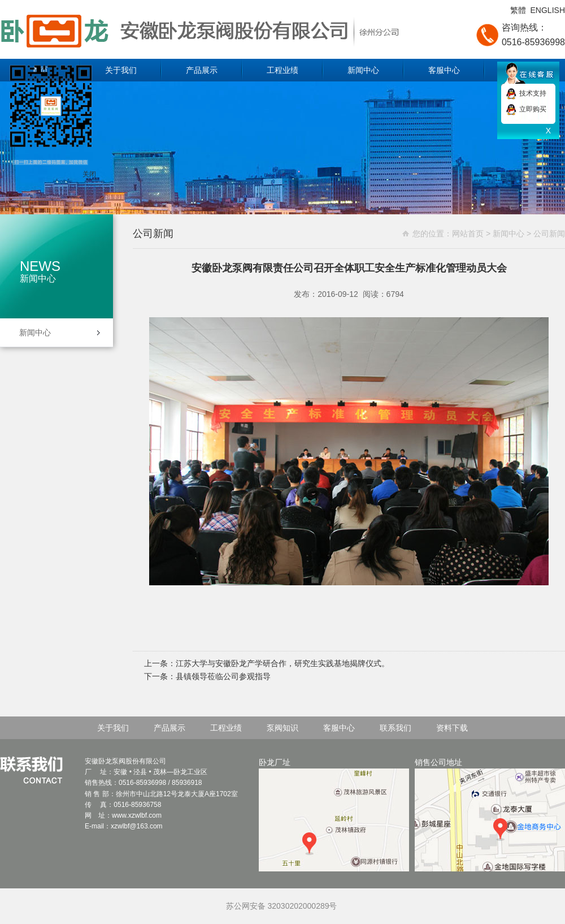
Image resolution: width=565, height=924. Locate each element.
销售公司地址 (490, 815)
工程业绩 (282, 70)
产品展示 (202, 70)
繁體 (518, 10)
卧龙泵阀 (112, 761)
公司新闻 (549, 234)
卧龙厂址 (334, 815)
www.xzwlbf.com (137, 815)
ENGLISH (548, 10)
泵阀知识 (282, 728)
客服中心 (444, 70)
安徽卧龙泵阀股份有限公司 (215, 29)
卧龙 (180, 772)
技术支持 (533, 93)
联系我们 (395, 728)
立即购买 (533, 109)
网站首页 (468, 234)
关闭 (89, 174)
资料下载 (452, 728)
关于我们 (121, 70)
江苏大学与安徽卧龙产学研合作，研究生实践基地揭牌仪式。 (282, 663)
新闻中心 (363, 70)
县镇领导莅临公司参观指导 (223, 676)
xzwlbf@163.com (137, 826)
